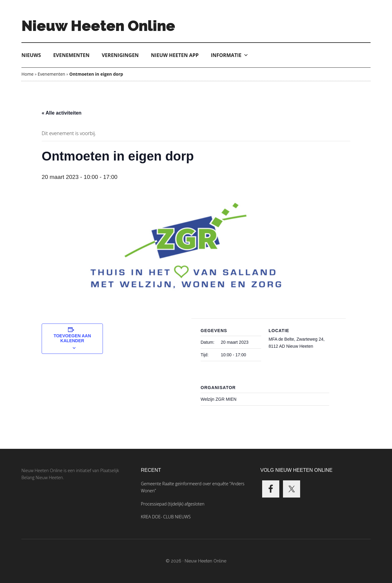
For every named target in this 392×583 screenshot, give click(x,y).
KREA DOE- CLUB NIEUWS (166, 517)
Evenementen (72, 55)
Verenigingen (120, 55)
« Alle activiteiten (62, 113)
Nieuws (31, 55)
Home (28, 74)
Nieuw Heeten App (175, 55)
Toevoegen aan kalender (72, 338)
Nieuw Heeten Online (98, 26)
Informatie (230, 55)
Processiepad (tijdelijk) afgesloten (173, 504)
